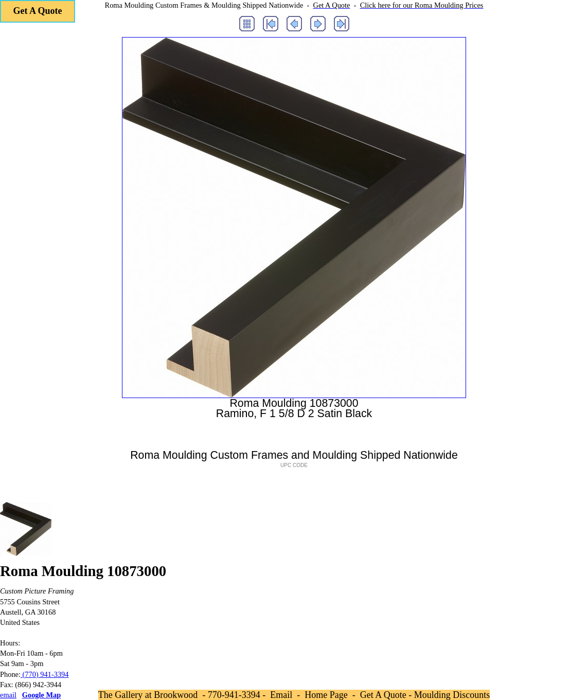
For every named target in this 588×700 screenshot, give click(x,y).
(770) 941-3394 (45, 674)
